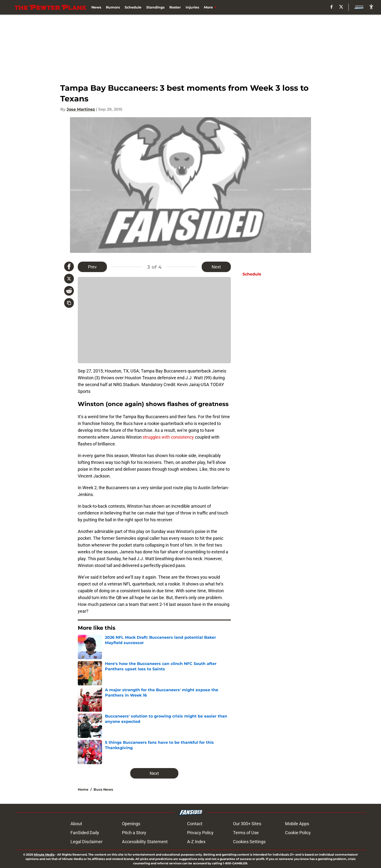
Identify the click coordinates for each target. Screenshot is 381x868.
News (96, 7)
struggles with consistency (168, 437)
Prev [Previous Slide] (92, 267)
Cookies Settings (249, 842)
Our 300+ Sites (247, 824)
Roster (175, 7)
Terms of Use (246, 833)
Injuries (192, 7)
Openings (131, 824)
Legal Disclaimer (87, 842)
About (76, 824)
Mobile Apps (297, 824)
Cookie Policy (298, 833)
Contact (195, 824)
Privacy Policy (200, 833)
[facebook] (332, 7)
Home (83, 789)
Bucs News (103, 789)
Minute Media (44, 855)
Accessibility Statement (145, 842)
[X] (341, 7)
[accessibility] (371, 7)
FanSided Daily (85, 833)
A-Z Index (196, 842)
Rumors (113, 7)
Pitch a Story (134, 833)
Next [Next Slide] (216, 267)
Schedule (133, 7)
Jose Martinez (81, 109)
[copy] (69, 303)
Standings (155, 7)
